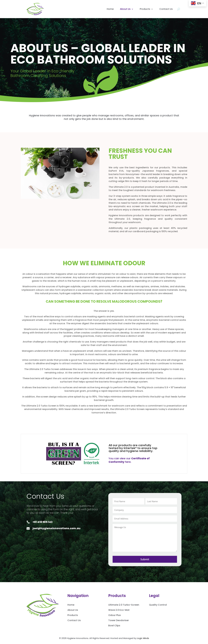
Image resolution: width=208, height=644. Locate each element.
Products (145, 9)
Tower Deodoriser (119, 620)
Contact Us (166, 9)
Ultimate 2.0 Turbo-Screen (124, 605)
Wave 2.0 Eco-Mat (119, 610)
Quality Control (158, 605)
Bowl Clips (114, 626)
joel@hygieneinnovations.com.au (57, 528)
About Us (125, 9)
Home (110, 9)
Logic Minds (143, 638)
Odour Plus (115, 615)
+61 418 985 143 (43, 522)
